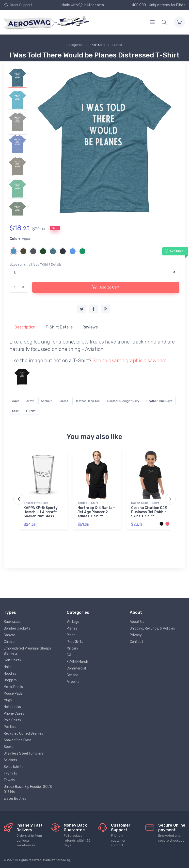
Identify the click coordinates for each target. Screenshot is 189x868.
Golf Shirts (12, 660)
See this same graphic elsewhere (130, 361)
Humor (118, 45)
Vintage (73, 622)
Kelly (15, 411)
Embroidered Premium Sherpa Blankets (27, 651)
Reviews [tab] (90, 327)
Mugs (8, 700)
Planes (72, 628)
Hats (8, 667)
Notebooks (12, 707)
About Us (137, 622)
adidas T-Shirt (88, 503)
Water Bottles (15, 799)
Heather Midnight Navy (123, 401)
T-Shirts (10, 773)
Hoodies (10, 674)
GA (69, 655)
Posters (10, 727)
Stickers (10, 760)
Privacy (136, 635)
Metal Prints (13, 687)
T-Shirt (31, 411)
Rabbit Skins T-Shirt (145, 503)
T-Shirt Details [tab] (59, 327)
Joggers (10, 680)
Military (72, 648)
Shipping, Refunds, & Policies (152, 628)
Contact (136, 642)
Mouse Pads (13, 694)
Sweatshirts (14, 767)
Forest (63, 401)
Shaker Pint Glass (36, 503)
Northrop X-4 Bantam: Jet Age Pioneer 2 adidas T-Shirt (97, 512)
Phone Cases (14, 714)
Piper (71, 635)
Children (10, 642)
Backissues (13, 622)
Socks (8, 747)
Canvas (10, 635)
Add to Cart (106, 287)
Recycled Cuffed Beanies (23, 733)
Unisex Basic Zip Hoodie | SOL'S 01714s (28, 789)
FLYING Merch (77, 662)
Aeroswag (63, 860)
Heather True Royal (160, 401)
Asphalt (46, 401)
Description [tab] (25, 327)
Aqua (16, 401)
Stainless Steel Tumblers (24, 753)
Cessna (72, 675)
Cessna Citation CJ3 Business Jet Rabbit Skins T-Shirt (149, 512)
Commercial (76, 668)
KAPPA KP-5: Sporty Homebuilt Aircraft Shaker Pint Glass (41, 512)
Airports (73, 682)
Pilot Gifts (98, 45)
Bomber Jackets (17, 628)
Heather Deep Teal (88, 401)
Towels (9, 780)
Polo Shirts (12, 720)
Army (30, 401)
